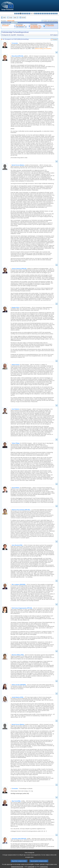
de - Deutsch (22, 13)
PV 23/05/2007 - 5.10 (36, 26)
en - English (28, 13)
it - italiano (35, 13)
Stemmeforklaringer (36, 28)
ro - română (50, 13)
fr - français (30, 13)
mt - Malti (42, 13)
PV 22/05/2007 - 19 (20, 26)
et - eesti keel (24, 13)
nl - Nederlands (44, 13)
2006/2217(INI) (11, 21)
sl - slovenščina (53, 13)
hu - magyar (40, 13)
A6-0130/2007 (5, 26)
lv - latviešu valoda (37, 13)
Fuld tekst (23, 17)
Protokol (55, 39)
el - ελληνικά (26, 13)
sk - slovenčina (51, 13)
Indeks (4, 17)
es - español (17, 13)
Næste (15, 17)
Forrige (10, 17)
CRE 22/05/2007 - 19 (21, 27)
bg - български (15, 13)
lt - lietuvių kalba (39, 13)
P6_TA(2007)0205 (50, 26)
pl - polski (46, 13)
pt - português (48, 13)
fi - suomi (55, 13)
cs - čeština (19, 13)
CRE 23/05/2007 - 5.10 (36, 27)
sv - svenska (57, 13)
